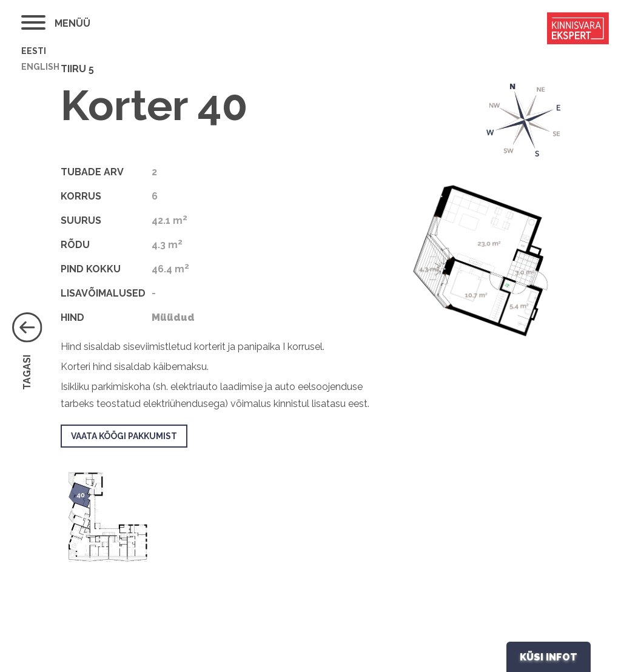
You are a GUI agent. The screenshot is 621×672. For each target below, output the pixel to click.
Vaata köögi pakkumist (124, 436)
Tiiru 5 (77, 69)
